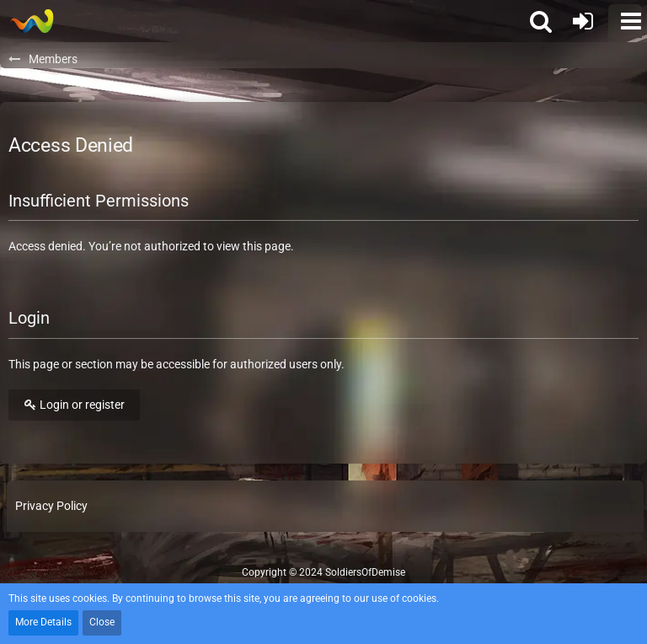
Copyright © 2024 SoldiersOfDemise (323, 572)
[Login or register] (583, 21)
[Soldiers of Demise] (32, 21)
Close (102, 622)
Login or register (74, 405)
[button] (625, 21)
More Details (43, 622)
